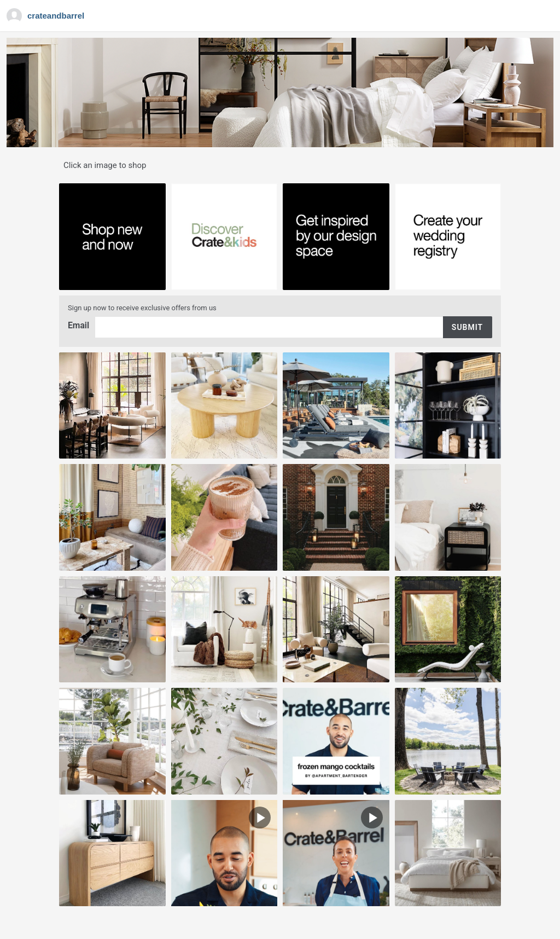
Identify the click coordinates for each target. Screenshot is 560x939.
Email (79, 325)
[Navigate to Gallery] (46, 16)
